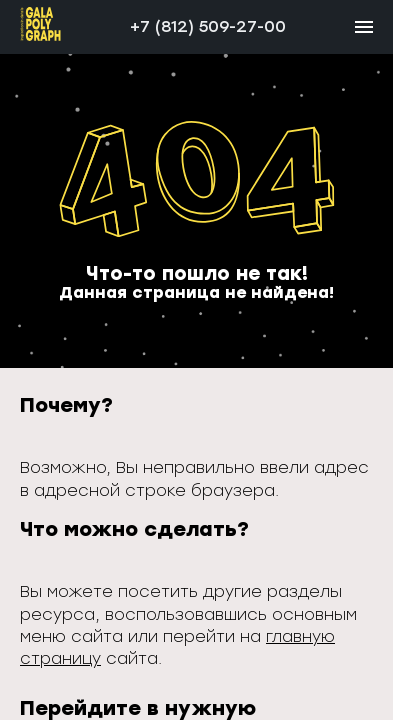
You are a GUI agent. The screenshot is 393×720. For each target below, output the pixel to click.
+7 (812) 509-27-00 (208, 26)
